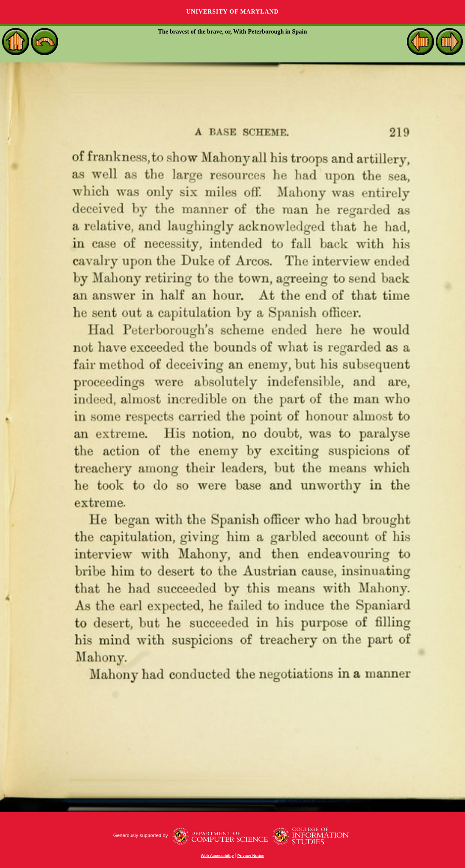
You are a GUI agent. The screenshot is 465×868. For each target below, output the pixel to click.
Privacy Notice (251, 856)
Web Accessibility (217, 856)
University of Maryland (232, 12)
